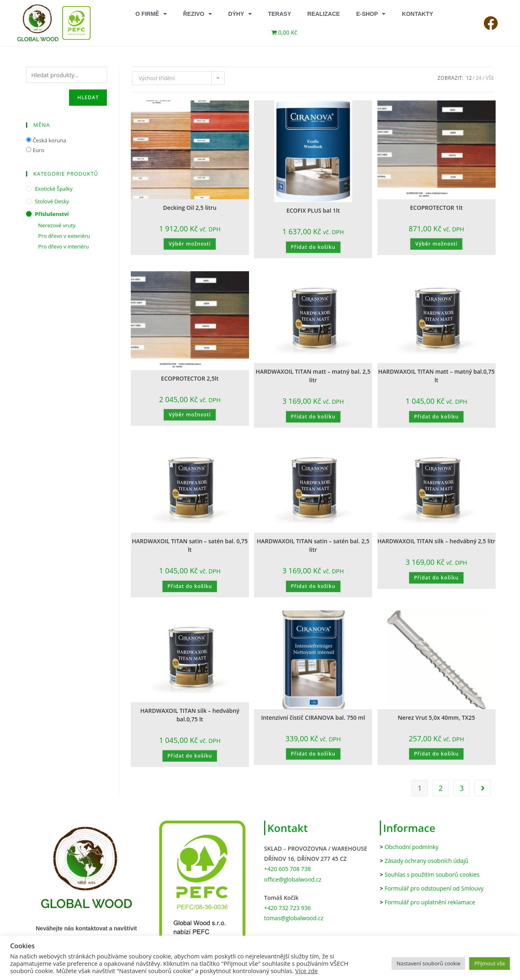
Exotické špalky (54, 189)
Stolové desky (52, 201)
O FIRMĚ (151, 14)
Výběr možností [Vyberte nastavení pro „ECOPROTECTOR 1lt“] (436, 244)
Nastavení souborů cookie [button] (428, 963)
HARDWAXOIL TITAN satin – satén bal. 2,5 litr (313, 545)
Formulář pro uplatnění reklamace (430, 902)
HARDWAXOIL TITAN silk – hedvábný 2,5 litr (436, 541)
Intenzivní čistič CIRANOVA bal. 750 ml (313, 718)
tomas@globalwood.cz (294, 918)
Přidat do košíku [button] (313, 247)
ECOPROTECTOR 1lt (436, 208)
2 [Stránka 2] (441, 788)
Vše (490, 78)
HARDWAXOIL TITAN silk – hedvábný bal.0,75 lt (190, 715)
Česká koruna (49, 140)
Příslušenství (52, 214)
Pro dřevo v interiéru (64, 246)
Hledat (88, 97)
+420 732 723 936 (287, 908)
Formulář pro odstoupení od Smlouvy (434, 888)
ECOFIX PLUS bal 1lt (313, 210)
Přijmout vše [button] (490, 963)
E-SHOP (371, 14)
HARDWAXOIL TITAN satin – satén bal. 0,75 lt (190, 545)
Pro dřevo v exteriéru (64, 236)
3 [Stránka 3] (461, 788)
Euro (38, 150)
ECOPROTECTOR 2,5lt (190, 378)
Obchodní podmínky (412, 847)
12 (469, 78)
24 (479, 78)
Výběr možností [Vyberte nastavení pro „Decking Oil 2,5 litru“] (190, 244)
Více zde (307, 971)
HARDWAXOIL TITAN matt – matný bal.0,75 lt (437, 376)
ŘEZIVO (198, 14)
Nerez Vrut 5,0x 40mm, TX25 (436, 718)
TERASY (280, 14)
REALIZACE (324, 14)
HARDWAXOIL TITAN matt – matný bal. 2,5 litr (313, 376)
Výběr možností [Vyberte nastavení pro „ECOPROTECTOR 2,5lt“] (190, 415)
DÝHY (240, 14)
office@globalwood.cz (293, 879)
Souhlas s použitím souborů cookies (432, 874)
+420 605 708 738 (287, 869)
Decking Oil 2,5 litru (190, 208)
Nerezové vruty (57, 225)
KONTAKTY (417, 14)
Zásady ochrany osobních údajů (427, 861)
